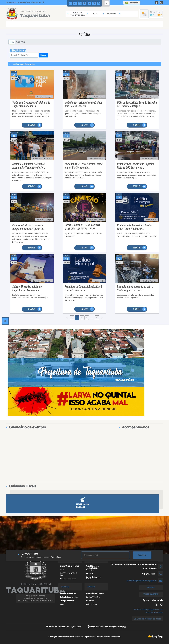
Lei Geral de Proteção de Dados (147, 619)
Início (12, 42)
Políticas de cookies (154, 613)
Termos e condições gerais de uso (148, 610)
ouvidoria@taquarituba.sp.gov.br (142, 581)
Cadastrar (142, 555)
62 (97, 318)
